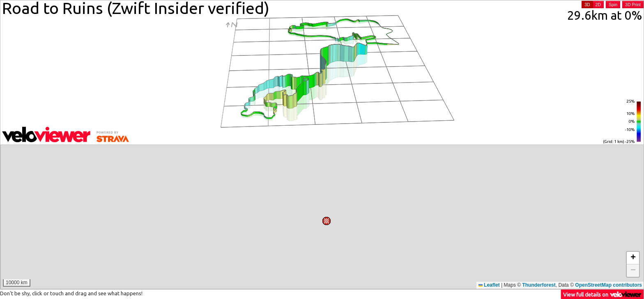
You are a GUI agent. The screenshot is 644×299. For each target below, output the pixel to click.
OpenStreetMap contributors (608, 285)
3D (587, 5)
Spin (613, 5)
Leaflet (489, 285)
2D (598, 5)
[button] (345, 152)
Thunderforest (539, 285)
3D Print (633, 5)
